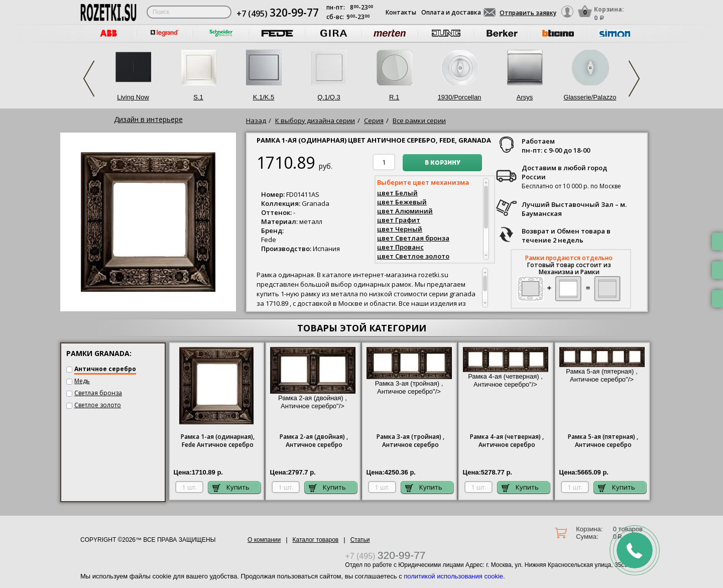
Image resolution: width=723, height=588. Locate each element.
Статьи (360, 540)
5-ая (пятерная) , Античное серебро (603, 441)
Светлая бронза (98, 393)
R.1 (394, 97)
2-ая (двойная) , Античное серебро (314, 441)
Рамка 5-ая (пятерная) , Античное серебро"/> (602, 368)
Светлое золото (98, 405)
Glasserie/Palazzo (590, 97)
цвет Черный (400, 229)
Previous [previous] (89, 79)
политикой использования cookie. (454, 576)
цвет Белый (397, 193)
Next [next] (634, 79)
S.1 (198, 97)
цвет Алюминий (405, 211)
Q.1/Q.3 (329, 97)
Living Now (133, 97)
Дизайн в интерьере (148, 119)
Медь (82, 381)
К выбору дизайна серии (315, 121)
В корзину (443, 163)
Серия (374, 121)
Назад (256, 121)
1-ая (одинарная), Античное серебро (218, 441)
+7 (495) (278, 14)
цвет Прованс (400, 247)
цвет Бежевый (402, 202)
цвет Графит (399, 220)
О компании (264, 540)
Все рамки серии (419, 121)
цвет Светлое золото (413, 256)
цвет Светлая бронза (413, 238)
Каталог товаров (316, 540)
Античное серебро (105, 369)
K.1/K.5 (264, 97)
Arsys (525, 97)
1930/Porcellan (460, 97)
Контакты (401, 12)
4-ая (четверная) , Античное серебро (507, 441)
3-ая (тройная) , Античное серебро (410, 441)
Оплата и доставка (451, 12)
